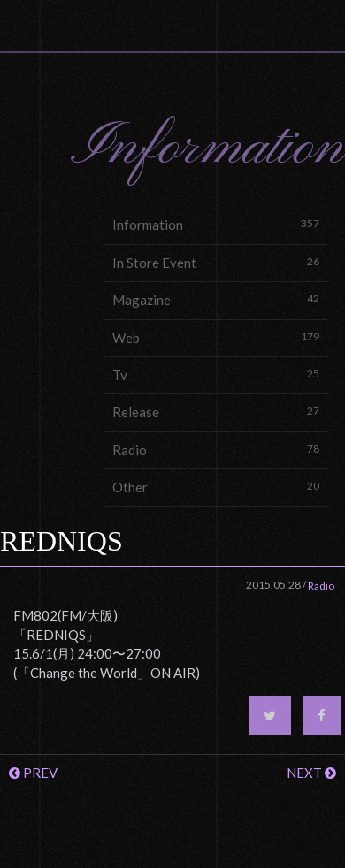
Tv (216, 374)
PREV (33, 773)
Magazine (216, 299)
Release (216, 411)
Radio (216, 449)
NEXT (311, 773)
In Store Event (216, 262)
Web (216, 337)
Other (216, 487)
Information (216, 224)
